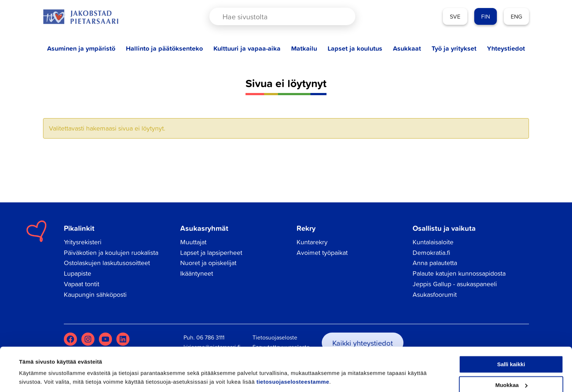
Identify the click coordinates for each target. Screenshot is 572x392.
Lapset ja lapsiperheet (211, 253)
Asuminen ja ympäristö (81, 48)
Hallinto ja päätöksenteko (164, 48)
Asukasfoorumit (435, 294)
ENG (516, 16)
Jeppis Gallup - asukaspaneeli (455, 284)
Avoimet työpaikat (322, 253)
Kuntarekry (312, 242)
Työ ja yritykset (454, 48)
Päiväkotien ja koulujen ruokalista (111, 253)
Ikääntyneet (197, 273)
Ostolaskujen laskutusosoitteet (107, 263)
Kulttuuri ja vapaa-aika (247, 48)
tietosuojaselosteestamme (293, 358)
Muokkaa (511, 360)
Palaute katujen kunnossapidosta (459, 273)
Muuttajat (193, 242)
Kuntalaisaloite (433, 242)
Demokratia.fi (431, 253)
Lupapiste (78, 273)
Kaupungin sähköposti (95, 294)
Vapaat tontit (82, 284)
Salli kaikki (511, 340)
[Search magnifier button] (337, 16)
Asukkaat (407, 48)
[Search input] (276, 16)
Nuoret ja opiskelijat (208, 263)
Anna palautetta (435, 263)
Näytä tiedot (35, 378)
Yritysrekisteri (83, 242)
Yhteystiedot (506, 48)
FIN (486, 16)
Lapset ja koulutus (355, 48)
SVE (455, 16)
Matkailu (304, 48)
